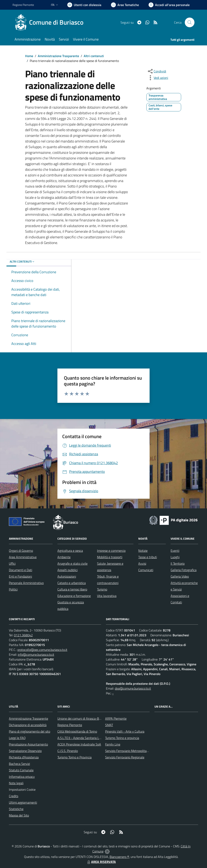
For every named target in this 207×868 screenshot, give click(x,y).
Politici (13, 589)
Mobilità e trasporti (110, 557)
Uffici (12, 563)
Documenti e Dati (21, 570)
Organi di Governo (21, 551)
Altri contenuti (94, 56)
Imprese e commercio (111, 551)
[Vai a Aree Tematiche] (125, 5)
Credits (14, 796)
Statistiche (16, 809)
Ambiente (64, 557)
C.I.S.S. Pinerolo (68, 751)
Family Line (113, 744)
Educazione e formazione (74, 596)
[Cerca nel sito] (190, 22)
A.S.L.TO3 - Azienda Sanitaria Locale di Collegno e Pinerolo (97, 738)
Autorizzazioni (67, 576)
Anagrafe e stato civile (72, 563)
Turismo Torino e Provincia (74, 757)
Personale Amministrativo (26, 583)
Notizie (143, 551)
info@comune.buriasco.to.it (36, 654)
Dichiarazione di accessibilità (28, 725)
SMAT (109, 725)
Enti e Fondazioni (20, 576)
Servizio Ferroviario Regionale (125, 757)
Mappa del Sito (19, 815)
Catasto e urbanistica (72, 583)
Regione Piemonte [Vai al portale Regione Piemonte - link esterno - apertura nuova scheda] (23, 5)
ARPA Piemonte (116, 718)
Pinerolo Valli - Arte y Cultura (125, 731)
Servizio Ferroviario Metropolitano (128, 751)
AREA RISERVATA (101, 862)
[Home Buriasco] (50, 22)
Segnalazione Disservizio (25, 751)
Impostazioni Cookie (22, 789)
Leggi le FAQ (17, 738)
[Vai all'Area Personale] (169, 5)
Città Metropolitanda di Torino (77, 731)
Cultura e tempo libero (72, 589)
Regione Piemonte (70, 725)
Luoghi (175, 557)
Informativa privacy (22, 777)
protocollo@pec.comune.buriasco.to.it (42, 650)
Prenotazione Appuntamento (28, 744)
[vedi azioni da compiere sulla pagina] (158, 78)
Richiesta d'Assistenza (24, 757)
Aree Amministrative (23, 557)
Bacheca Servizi (19, 764)
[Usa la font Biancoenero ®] (84, 5)
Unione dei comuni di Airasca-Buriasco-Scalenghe (91, 718)
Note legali (16, 783)
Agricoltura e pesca (70, 551)
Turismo (102, 589)
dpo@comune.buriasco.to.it (133, 688)
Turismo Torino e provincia (122, 738)
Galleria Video (180, 576)
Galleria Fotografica (184, 570)
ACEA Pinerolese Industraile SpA (79, 744)
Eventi (175, 551)
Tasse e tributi (148, 557)
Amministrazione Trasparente (58, 56)
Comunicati (146, 570)
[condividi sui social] (157, 71)
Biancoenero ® (119, 857)
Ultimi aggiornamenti (23, 802)
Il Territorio (178, 563)
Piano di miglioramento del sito (30, 731)
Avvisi (142, 563)
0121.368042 (23, 635)
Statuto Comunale (21, 770)
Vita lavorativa (107, 596)
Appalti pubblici (68, 570)
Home (29, 56)
